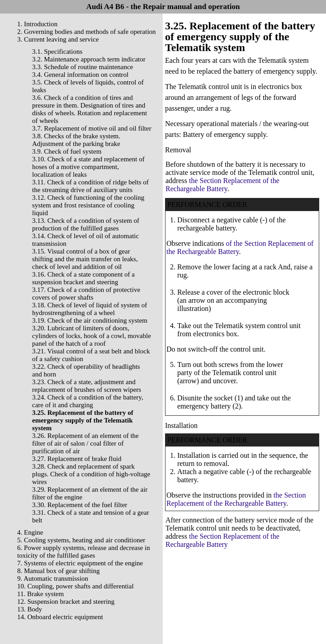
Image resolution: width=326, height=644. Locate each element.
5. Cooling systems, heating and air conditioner (81, 540)
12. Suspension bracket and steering (66, 602)
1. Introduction (37, 24)
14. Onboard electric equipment (60, 617)
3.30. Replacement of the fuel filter (80, 505)
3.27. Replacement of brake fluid (77, 459)
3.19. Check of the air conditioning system (90, 320)
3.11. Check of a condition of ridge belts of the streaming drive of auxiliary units (90, 186)
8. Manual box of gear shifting (58, 571)
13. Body (30, 609)
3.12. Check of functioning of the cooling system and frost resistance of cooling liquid (88, 205)
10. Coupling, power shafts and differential (76, 586)
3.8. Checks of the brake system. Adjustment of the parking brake (76, 140)
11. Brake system (40, 594)
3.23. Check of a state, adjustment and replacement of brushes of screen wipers (87, 386)
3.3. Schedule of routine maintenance (83, 67)
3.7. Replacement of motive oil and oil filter (92, 128)
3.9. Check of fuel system (67, 151)
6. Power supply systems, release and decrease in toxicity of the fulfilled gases (84, 552)
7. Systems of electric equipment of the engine (80, 563)
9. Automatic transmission (53, 578)
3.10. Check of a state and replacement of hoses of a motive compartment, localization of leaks (88, 167)
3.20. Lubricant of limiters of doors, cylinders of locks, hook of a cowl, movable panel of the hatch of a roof (92, 336)
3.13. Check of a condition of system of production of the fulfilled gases (86, 224)
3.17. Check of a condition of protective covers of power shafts (86, 294)
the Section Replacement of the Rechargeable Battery (222, 185)
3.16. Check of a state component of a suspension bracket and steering (83, 278)
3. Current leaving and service (58, 39)
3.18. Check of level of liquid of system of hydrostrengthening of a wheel (90, 309)
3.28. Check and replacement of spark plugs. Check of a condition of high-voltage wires (91, 474)
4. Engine (30, 532)
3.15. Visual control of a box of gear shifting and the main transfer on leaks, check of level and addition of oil (85, 259)
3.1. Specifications (57, 52)
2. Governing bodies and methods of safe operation (87, 32)
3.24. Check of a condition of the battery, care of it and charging (88, 401)
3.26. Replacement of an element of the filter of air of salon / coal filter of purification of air (85, 443)
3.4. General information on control (80, 75)
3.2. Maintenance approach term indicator (89, 59)
